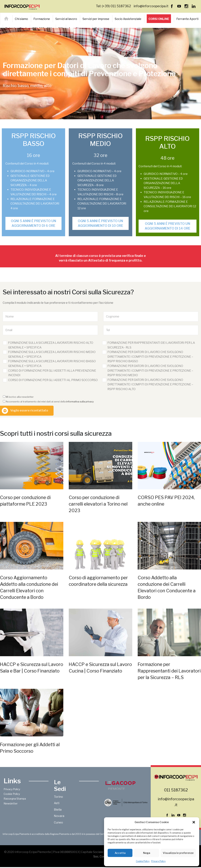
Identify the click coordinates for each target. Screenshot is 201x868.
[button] (194, 822)
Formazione (42, 19)
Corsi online (159, 19)
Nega (147, 853)
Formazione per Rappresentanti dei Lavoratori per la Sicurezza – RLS (169, 671)
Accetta (120, 853)
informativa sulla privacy (80, 402)
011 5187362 (176, 790)
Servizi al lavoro (66, 19)
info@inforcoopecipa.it (151, 6)
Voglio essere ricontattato (29, 410)
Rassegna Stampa (15, 799)
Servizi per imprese (96, 19)
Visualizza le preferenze (178, 853)
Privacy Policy (158, 861)
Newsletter (11, 803)
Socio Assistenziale (128, 19)
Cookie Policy (143, 861)
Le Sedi (60, 785)
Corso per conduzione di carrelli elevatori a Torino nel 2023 (98, 504)
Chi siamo (21, 19)
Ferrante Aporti (187, 19)
